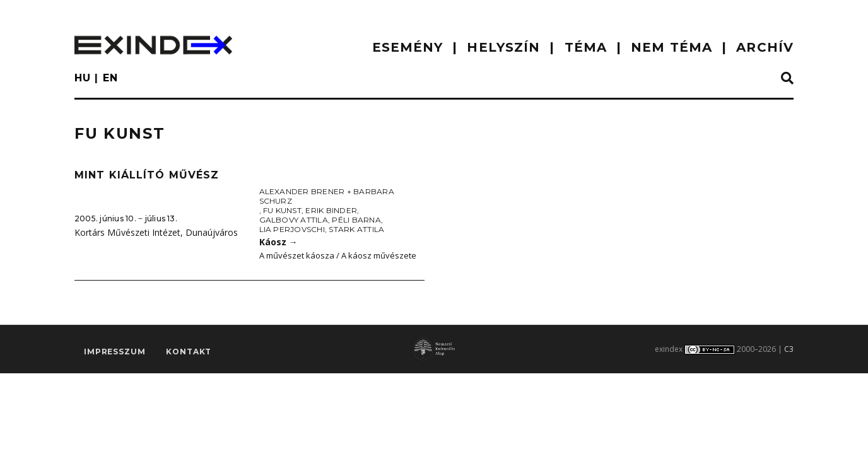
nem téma (672, 47)
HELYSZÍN (503, 47)
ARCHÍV (765, 47)
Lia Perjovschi (292, 229)
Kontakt (189, 352)
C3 (789, 349)
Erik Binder (331, 210)
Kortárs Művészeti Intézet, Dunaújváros (156, 232)
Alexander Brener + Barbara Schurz (327, 196)
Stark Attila (356, 229)
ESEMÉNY (408, 47)
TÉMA (586, 47)
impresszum (114, 352)
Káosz (279, 242)
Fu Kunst (282, 210)
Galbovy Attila (294, 220)
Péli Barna (356, 220)
